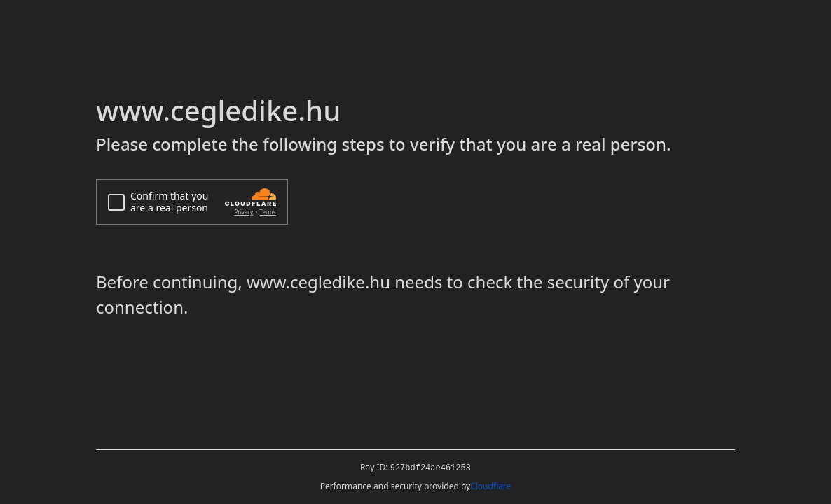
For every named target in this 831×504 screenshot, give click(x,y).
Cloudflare (490, 486)
